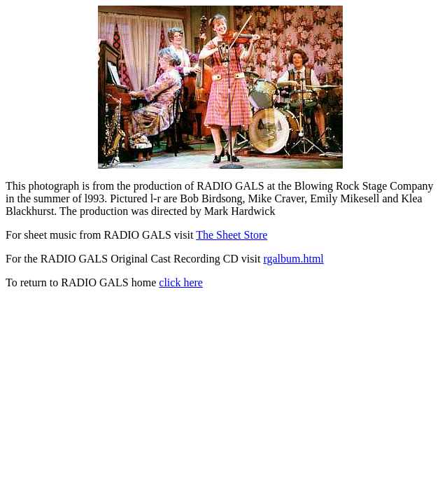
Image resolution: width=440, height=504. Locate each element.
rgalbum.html (293, 259)
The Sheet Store (232, 235)
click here (181, 282)
